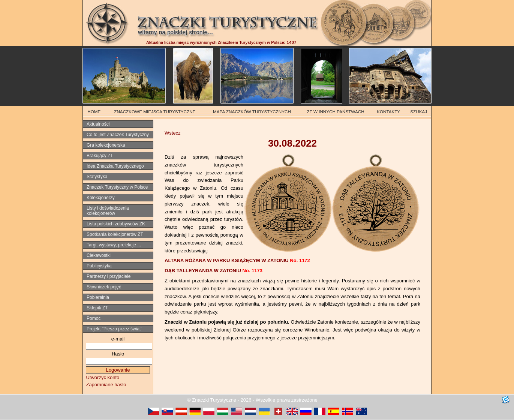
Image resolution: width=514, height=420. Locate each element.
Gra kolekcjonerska (106, 145)
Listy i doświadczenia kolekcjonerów (108, 211)
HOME (94, 112)
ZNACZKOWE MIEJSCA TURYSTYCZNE (155, 112)
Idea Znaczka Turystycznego (115, 166)
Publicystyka (99, 266)
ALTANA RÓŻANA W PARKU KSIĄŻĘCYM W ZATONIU (237, 260)
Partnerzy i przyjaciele (109, 276)
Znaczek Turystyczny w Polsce (117, 187)
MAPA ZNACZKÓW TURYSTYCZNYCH (252, 112)
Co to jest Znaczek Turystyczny (118, 135)
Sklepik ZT (97, 308)
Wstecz (173, 133)
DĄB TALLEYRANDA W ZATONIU (214, 271)
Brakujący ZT (100, 156)
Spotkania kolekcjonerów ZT (115, 234)
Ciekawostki (99, 255)
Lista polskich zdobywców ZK (116, 224)
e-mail (118, 339)
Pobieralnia (98, 297)
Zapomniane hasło (106, 385)
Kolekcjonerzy (101, 198)
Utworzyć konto (103, 377)
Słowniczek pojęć (104, 287)
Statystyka (97, 177)
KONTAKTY (388, 112)
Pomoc (94, 318)
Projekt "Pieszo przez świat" (115, 329)
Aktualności (98, 124)
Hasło (118, 354)
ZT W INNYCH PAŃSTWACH (336, 112)
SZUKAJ (419, 112)
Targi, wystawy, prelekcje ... (114, 245)
